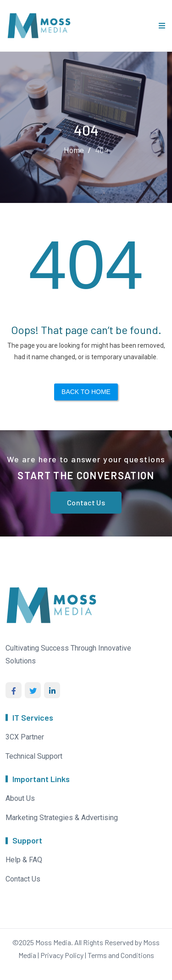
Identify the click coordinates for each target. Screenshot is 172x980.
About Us (20, 798)
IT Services (33, 717)
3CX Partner (25, 737)
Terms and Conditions (121, 955)
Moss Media (53, 942)
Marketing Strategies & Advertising (62, 818)
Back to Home (86, 392)
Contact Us (86, 502)
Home (74, 150)
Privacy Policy (62, 955)
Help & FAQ (24, 860)
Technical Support (34, 756)
